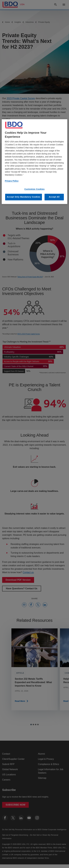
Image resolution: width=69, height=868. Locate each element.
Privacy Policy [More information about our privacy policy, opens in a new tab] (12, 181)
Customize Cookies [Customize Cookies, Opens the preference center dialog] (34, 189)
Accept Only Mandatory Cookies (24, 197)
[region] (34, 162)
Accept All (54, 197)
